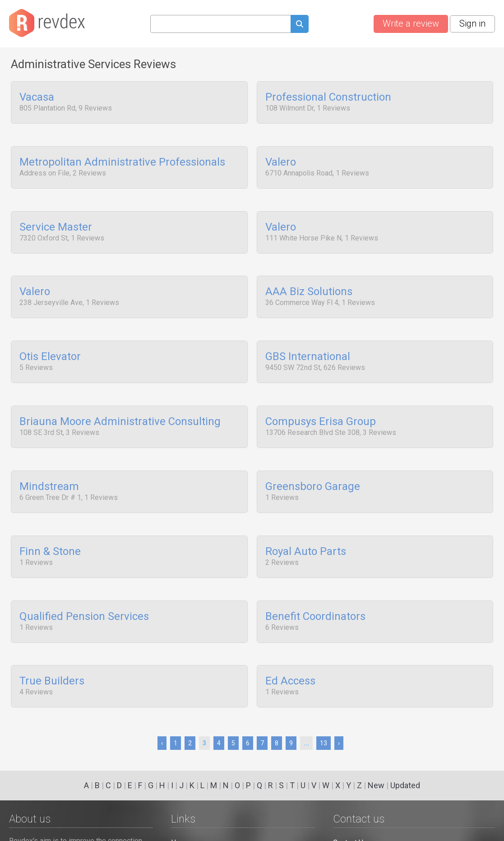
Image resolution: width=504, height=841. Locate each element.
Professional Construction (328, 97)
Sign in (472, 23)
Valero (281, 159)
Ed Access (290, 654)
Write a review (411, 23)
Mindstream (49, 468)
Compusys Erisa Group (321, 407)
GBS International (308, 345)
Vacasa (37, 97)
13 (324, 743)
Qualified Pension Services (84, 592)
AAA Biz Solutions (309, 283)
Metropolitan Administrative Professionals (122, 159)
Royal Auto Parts (306, 530)
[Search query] (220, 24)
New (376, 785)
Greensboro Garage (313, 468)
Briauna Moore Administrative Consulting (120, 407)
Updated (405, 785)
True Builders (52, 654)
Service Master (56, 221)
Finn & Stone (50, 530)
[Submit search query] (300, 25)
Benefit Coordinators (315, 592)
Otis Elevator (50, 345)
